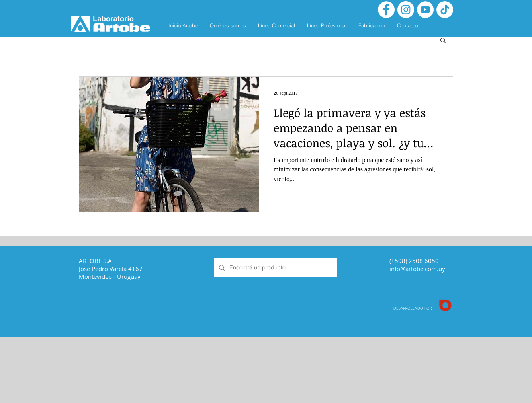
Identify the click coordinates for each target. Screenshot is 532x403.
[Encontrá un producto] (275, 268)
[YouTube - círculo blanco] (425, 10)
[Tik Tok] (445, 10)
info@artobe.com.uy (417, 269)
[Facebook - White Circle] (386, 10)
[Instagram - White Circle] (406, 10)
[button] (443, 41)
